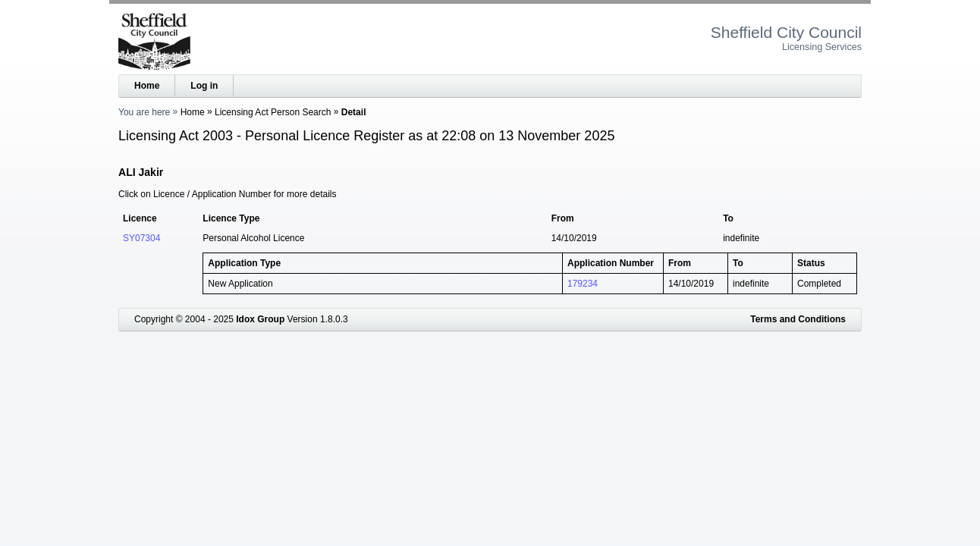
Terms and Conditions (798, 319)
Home (147, 86)
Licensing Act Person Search (273, 112)
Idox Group (260, 319)
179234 (583, 284)
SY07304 (141, 238)
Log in (204, 86)
